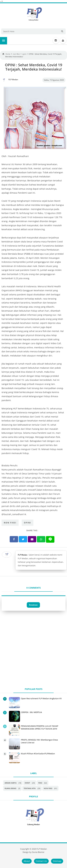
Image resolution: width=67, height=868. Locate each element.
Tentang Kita (30, 788)
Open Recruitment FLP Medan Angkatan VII (41, 698)
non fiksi (10, 523)
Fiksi (40, 783)
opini (28, 523)
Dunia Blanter (38, 852)
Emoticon (33, 605)
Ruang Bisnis (10, 788)
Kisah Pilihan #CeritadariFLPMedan (38, 754)
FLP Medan (23, 555)
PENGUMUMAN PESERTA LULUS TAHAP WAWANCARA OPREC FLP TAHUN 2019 (40, 727)
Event (27, 783)
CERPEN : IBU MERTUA (31, 712)
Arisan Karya (11, 783)
